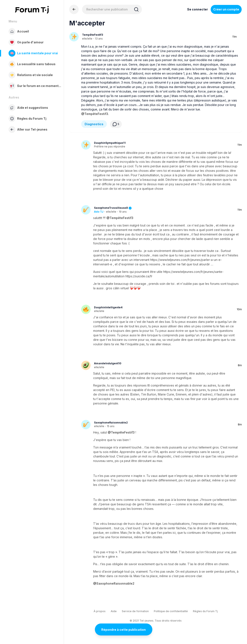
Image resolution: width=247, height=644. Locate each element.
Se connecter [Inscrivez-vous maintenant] (198, 9)
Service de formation (135, 611)
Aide (114, 611)
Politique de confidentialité (171, 611)
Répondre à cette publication (123, 630)
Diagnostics (94, 124)
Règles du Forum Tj (205, 611)
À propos (100, 611)
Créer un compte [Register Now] (226, 9)
